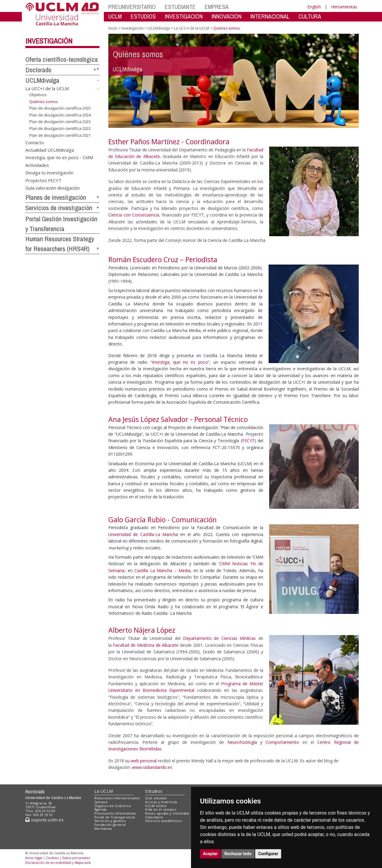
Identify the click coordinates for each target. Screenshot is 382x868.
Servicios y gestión (110, 821)
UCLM (115, 16)
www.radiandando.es (152, 767)
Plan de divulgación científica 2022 (60, 128)
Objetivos (38, 95)
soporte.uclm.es (44, 820)
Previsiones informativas (115, 813)
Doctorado (38, 70)
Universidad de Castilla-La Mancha (143, 534)
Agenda (101, 809)
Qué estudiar (156, 798)
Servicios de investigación (59, 208)
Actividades (37, 165)
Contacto (35, 142)
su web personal (141, 761)
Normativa (103, 828)
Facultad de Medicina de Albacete (146, 645)
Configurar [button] (268, 854)
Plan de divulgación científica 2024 (60, 115)
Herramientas (344, 7)
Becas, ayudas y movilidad (167, 813)
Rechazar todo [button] (238, 854)
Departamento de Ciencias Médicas (219, 638)
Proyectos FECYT (43, 180)
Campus (101, 802)
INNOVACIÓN (227, 16)
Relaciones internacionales (117, 798)
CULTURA (310, 16)
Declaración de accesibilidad (48, 862)
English (314, 7)
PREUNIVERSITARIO (132, 7)
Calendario (154, 817)
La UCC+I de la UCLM (47, 88)
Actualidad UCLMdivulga (50, 150)
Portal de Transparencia (115, 817)
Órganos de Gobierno (113, 806)
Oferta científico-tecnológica (62, 59)
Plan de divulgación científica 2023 (60, 122)
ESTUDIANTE (180, 7)
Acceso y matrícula (161, 802)
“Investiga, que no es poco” (180, 362)
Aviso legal (34, 858)
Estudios (154, 791)
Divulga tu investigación (49, 173)
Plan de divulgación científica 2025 (60, 108)
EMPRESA (217, 7)
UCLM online (156, 806)
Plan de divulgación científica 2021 (60, 135)
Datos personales (76, 858)
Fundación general (110, 825)
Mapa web (83, 862)
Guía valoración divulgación (53, 188)
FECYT (248, 441)
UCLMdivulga (42, 80)
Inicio (113, 28)
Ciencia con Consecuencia (134, 215)
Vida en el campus (161, 809)
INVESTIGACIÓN (184, 16)
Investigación (49, 41)
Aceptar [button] (210, 854)
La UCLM (104, 791)
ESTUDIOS (143, 16)
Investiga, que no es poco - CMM (59, 157)
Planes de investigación (56, 197)
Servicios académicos (163, 821)
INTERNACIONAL (270, 16)
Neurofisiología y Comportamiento (263, 742)
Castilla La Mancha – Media (162, 570)
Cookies (52, 858)
